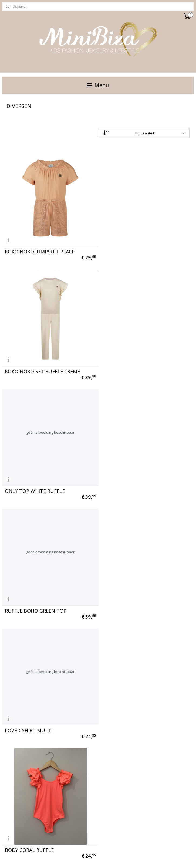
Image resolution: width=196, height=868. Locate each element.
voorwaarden (14, 772)
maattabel (11, 760)
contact (9, 778)
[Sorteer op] (144, 133)
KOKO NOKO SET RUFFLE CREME (140, 249)
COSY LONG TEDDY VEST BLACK (42, 716)
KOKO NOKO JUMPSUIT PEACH (40, 249)
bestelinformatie (16, 766)
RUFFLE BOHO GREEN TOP (134, 365)
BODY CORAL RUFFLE (127, 482)
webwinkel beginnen (106, 858)
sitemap (74, 858)
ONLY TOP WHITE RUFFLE (35, 365)
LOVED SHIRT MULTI (29, 482)
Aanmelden (81, 835)
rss (85, 858)
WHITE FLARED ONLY (29, 599)
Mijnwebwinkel (153, 858)
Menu (98, 85)
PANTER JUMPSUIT (125, 599)
